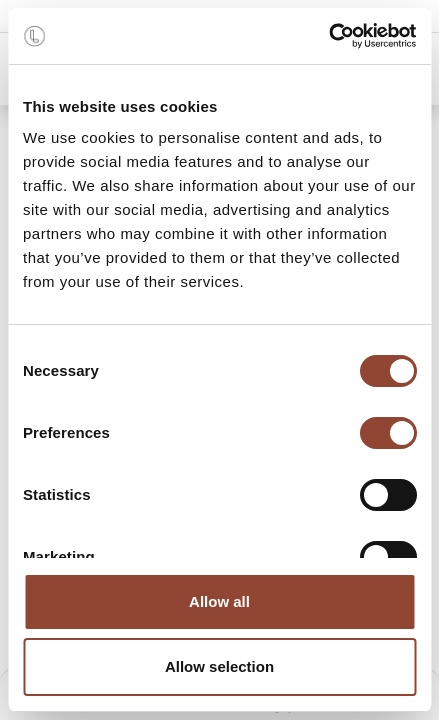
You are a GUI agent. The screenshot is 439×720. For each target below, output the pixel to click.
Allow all (219, 601)
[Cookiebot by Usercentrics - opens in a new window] (328, 36)
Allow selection (219, 666)
